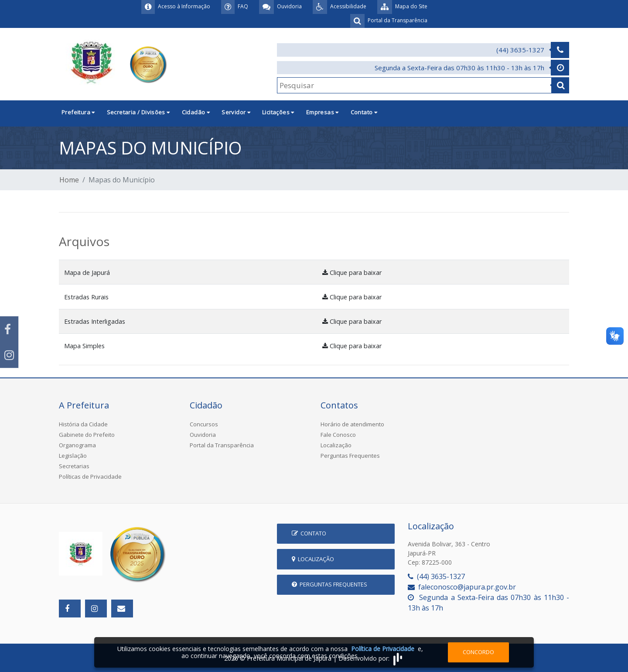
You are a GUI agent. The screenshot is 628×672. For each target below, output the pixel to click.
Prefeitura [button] (78, 112)
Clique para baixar (352, 273)
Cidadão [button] (196, 112)
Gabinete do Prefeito (87, 435)
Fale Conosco (338, 435)
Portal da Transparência (222, 445)
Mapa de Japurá (87, 273)
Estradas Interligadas (95, 321)
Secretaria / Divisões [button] (138, 112)
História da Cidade (83, 424)
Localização (336, 445)
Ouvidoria (203, 435)
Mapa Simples (84, 346)
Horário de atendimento (352, 424)
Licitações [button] (278, 112)
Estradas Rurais (86, 297)
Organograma (77, 445)
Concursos (204, 424)
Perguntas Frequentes (350, 456)
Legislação (73, 456)
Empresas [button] (323, 112)
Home (69, 180)
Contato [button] (364, 112)
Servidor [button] (236, 112)
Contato (309, 533)
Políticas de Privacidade (90, 477)
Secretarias (74, 466)
